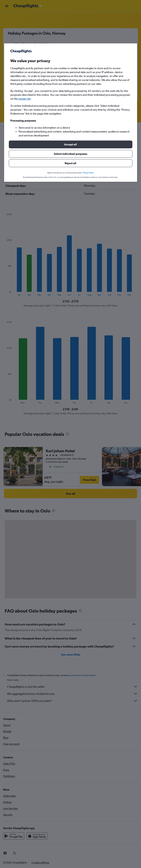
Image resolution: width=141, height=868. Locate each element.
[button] (71, 144)
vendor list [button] (24, 99)
